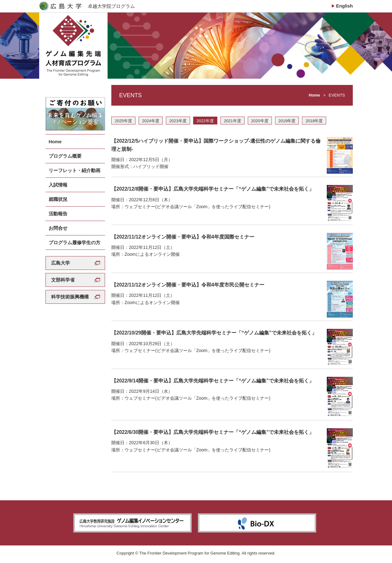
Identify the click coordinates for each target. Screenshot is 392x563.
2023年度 (178, 123)
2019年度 (287, 123)
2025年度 (123, 123)
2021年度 (233, 123)
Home (314, 97)
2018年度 (314, 123)
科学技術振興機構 (70, 286)
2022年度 (205, 123)
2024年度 (151, 123)
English (344, 6)
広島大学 (61, 253)
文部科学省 (63, 269)
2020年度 (260, 123)
